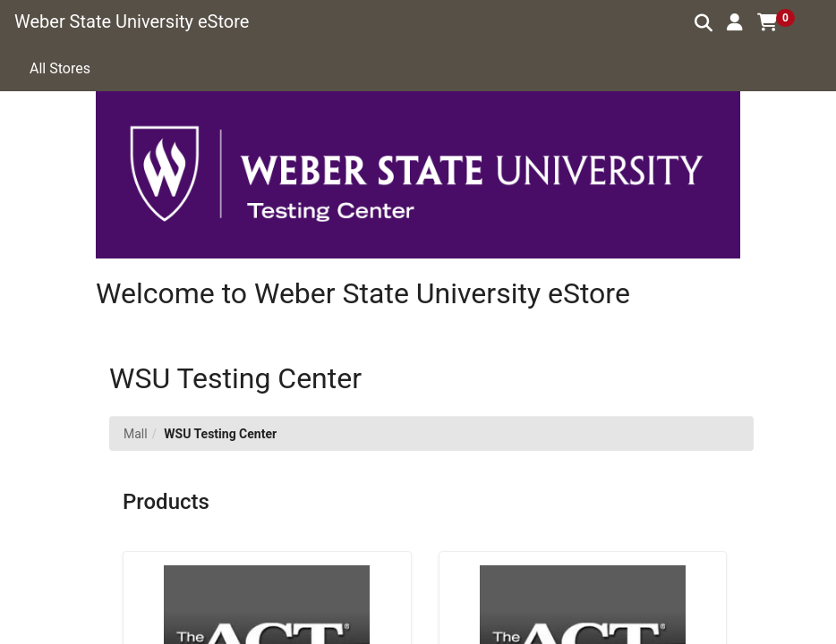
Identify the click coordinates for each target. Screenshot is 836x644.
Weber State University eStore (132, 21)
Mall (136, 434)
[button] (735, 22)
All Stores (60, 68)
